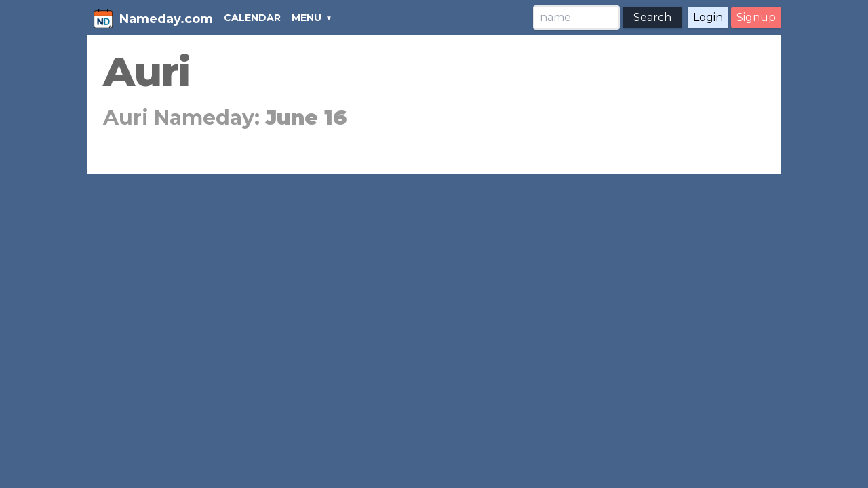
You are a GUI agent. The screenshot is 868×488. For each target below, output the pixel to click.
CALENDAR (252, 18)
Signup (756, 17)
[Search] (576, 18)
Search (652, 17)
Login (708, 17)
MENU (307, 18)
